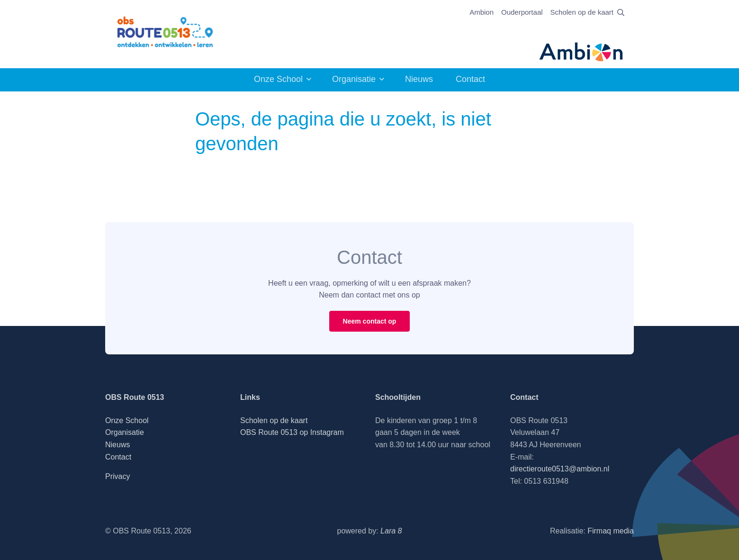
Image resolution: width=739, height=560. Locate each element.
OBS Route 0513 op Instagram (292, 432)
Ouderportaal (522, 12)
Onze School (278, 79)
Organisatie (354, 79)
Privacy (117, 476)
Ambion (482, 12)
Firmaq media (611, 531)
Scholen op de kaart (582, 12)
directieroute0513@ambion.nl (560, 469)
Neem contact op (370, 321)
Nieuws (419, 79)
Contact (470, 79)
